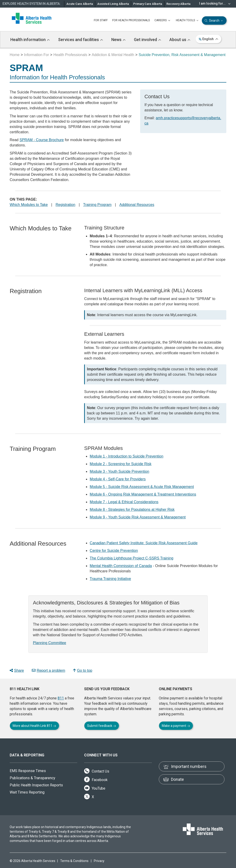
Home (15, 55)
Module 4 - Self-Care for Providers (118, 479)
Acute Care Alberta (80, 4)
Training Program (97, 205)
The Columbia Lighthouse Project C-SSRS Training (131, 558)
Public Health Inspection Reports (36, 785)
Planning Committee (50, 643)
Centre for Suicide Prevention (114, 551)
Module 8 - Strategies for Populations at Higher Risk (132, 510)
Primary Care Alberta (148, 4)
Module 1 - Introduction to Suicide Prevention (126, 456)
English (208, 39)
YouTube (95, 788)
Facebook (96, 780)
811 (61, 698)
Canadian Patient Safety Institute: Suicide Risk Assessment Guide (144, 543)
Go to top (83, 670)
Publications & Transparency (32, 778)
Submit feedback (102, 726)
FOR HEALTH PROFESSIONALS (131, 20)
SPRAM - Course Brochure (42, 140)
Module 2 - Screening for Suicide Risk (121, 464)
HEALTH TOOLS (188, 21)
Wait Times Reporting (27, 792)
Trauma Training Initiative (110, 579)
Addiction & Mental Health (113, 55)
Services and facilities (81, 40)
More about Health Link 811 (34, 726)
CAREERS (163, 21)
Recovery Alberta (178, 4)
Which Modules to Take (29, 205)
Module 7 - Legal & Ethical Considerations (124, 502)
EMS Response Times (28, 771)
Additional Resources (137, 205)
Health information (30, 40)
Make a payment (176, 726)
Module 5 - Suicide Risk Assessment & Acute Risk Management (142, 487)
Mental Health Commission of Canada (121, 566)
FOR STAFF (101, 20)
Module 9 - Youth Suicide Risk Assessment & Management (138, 517)
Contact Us (97, 771)
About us (180, 40)
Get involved (147, 40)
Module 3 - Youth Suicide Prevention (119, 471)
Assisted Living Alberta (113, 4)
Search (214, 21)
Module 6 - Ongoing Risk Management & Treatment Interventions (143, 494)
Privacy (99, 861)
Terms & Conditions (74, 861)
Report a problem (49, 670)
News (118, 40)
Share (17, 670)
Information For (36, 55)
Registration (65, 205)
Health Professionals (70, 55)
